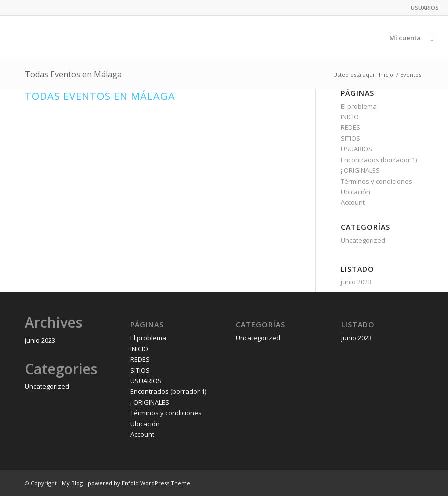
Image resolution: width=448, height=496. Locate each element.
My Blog (72, 483)
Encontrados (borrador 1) (379, 160)
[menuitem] (422, 8)
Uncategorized (363, 240)
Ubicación (356, 192)
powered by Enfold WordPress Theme (139, 483)
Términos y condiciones (377, 181)
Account (353, 202)
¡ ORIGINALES (360, 170)
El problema (359, 106)
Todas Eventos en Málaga (100, 96)
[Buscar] (432, 38)
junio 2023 (356, 282)
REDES (351, 127)
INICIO (350, 117)
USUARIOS (425, 7)
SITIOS (351, 138)
